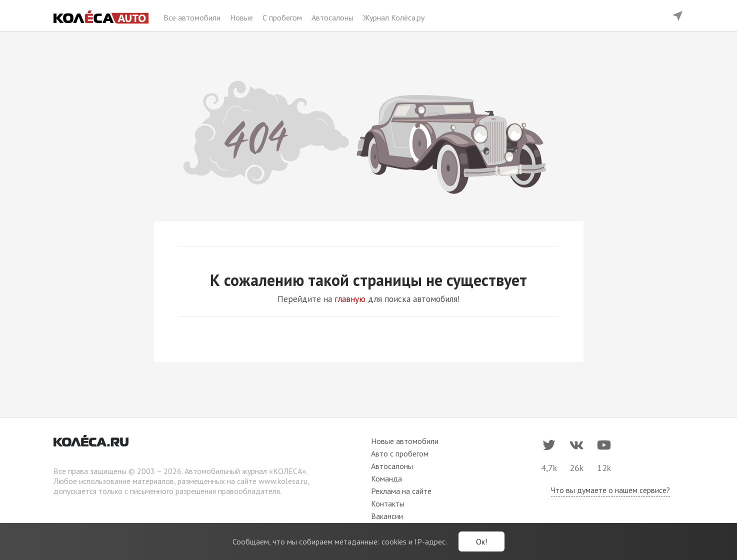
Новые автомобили (405, 441)
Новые (242, 17)
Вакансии (387, 516)
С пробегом (283, 17)
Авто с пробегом (400, 453)
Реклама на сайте (401, 491)
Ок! (481, 541)
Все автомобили (193, 17)
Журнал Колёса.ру (394, 17)
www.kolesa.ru (283, 481)
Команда (386, 478)
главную (350, 299)
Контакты (388, 503)
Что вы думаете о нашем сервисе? (610, 490)
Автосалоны (333, 17)
